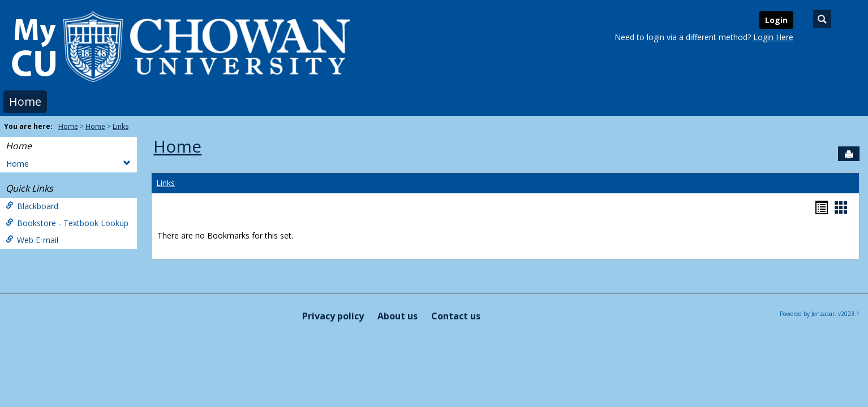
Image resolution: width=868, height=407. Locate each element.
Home (25, 101)
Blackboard (32, 206)
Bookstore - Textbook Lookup (67, 223)
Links (121, 126)
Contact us (456, 316)
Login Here (773, 37)
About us (398, 316)
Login (776, 20)
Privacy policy (333, 316)
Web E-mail (32, 240)
